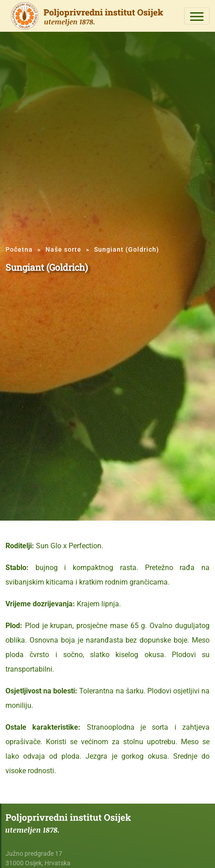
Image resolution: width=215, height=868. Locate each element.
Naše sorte (63, 249)
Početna (19, 249)
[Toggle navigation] (197, 16)
